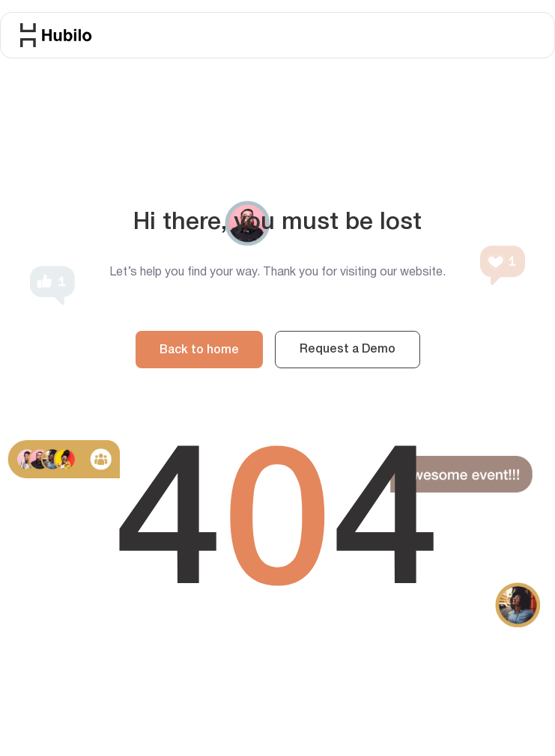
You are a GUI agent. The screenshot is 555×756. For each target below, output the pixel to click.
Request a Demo (348, 350)
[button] (535, 28)
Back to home (199, 350)
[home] (56, 35)
